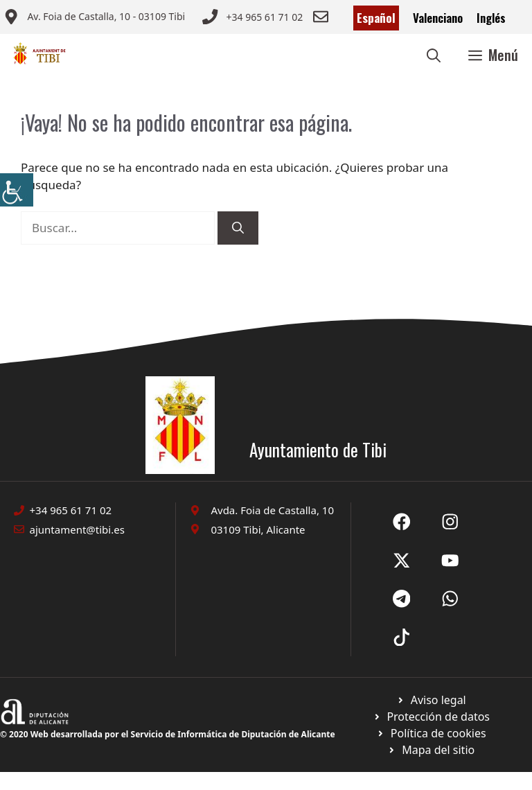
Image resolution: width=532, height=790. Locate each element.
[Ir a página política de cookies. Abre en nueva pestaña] (431, 717)
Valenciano (438, 18)
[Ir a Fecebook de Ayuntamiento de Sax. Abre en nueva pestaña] (402, 522)
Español (376, 18)
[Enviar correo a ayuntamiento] (94, 18)
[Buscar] (238, 228)
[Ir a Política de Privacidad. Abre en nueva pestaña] (431, 700)
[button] (434, 55)
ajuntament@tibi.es (77, 529)
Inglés (491, 18)
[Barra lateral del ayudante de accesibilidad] (17, 190)
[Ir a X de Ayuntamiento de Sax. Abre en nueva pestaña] (450, 522)
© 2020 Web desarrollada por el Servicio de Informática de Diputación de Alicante (168, 734)
